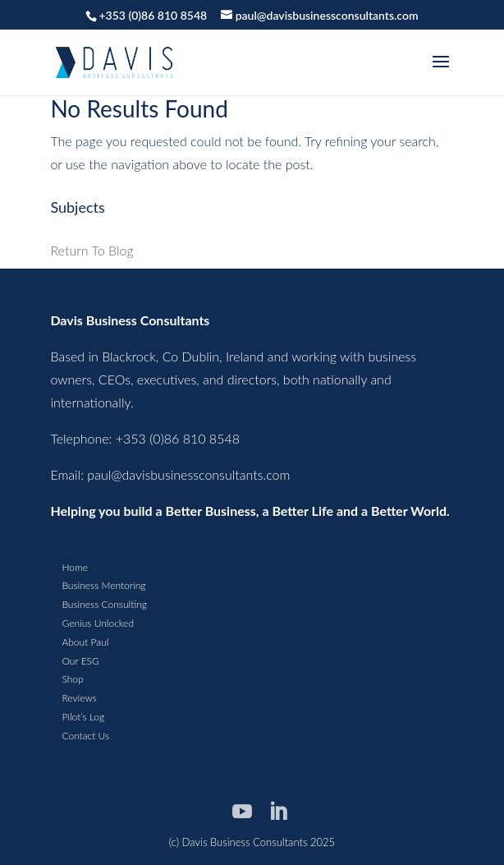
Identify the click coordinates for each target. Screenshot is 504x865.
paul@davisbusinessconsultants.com (188, 474)
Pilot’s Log (83, 717)
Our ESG (80, 661)
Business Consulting (104, 604)
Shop (72, 679)
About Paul (85, 642)
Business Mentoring (103, 585)
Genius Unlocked (98, 623)
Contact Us (85, 736)
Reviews (79, 698)
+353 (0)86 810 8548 (153, 15)
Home (74, 567)
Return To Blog (92, 250)
